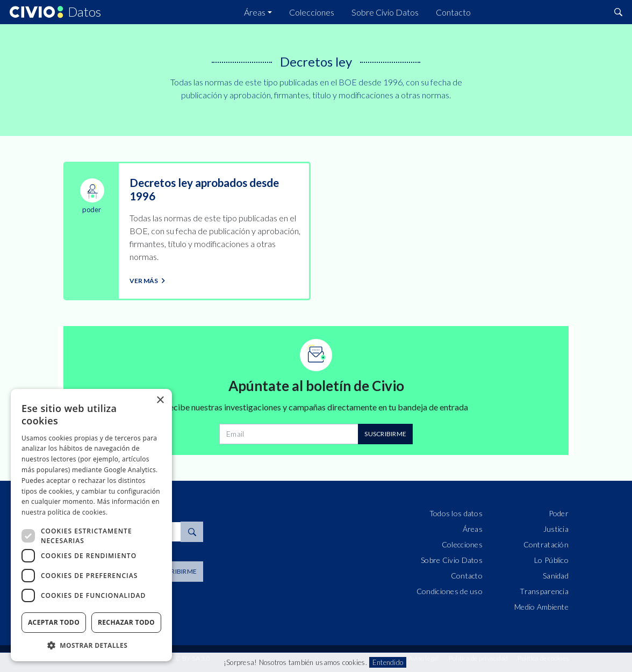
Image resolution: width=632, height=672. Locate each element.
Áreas (255, 12)
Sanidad (556, 576)
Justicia (556, 529)
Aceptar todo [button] (54, 622)
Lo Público (551, 560)
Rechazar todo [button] (126, 622)
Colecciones (312, 12)
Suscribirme (385, 434)
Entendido (388, 662)
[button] (91, 645)
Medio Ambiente (541, 607)
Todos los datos (456, 513)
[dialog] (91, 525)
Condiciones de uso (450, 591)
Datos (84, 12)
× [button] (160, 400)
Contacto (453, 12)
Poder (559, 513)
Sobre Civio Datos (385, 12)
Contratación (546, 544)
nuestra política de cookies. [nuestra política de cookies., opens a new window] (64, 512)
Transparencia (544, 591)
